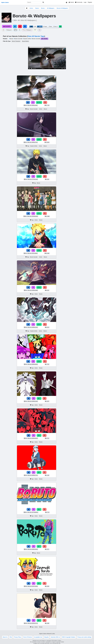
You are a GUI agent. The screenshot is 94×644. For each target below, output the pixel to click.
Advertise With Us (55, 637)
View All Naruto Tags (36, 36)
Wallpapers (9, 30)
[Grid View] (31, 27)
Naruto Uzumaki (18, 39)
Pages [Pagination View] (45, 27)
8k (20, 30)
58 (39, 250)
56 (39, 139)
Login (85, 2)
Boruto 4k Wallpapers (62, 8)
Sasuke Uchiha (27, 39)
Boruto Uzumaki (36, 39)
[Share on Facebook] (25, 26)
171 (39, 102)
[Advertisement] (84, 95)
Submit (71, 2)
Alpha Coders (5, 2)
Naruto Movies (25, 41)
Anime (31, 8)
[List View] (35, 27)
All (3, 30)
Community (79, 2)
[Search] (43, 2)
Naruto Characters (16, 41)
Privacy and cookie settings (84, 637)
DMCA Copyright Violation (69, 637)
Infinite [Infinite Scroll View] (40, 27)
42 (39, 176)
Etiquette (46, 637)
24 (39, 287)
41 (39, 213)
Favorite (7, 26)
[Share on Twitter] (15, 26)
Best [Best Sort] (50, 27)
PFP (35, 30)
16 (39, 361)
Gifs (40, 30)
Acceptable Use (38, 637)
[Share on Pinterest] (20, 26)
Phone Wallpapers (27, 30)
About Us (5, 637)
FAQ (11, 637)
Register (90, 2)
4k (16, 30)
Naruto (37, 8)
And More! (44, 39)
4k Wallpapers (51, 8)
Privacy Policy (17, 637)
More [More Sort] (56, 27)
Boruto (43, 8)
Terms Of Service (28, 637)
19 (39, 324)
